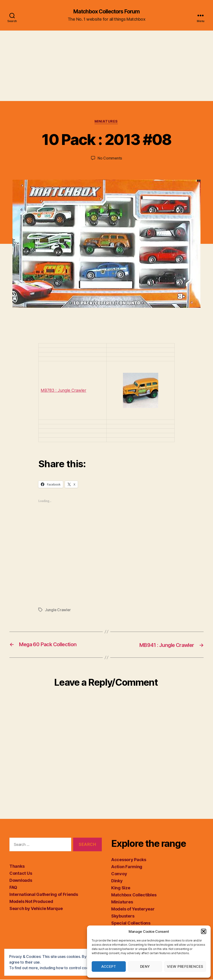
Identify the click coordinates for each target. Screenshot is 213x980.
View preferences (185, 966)
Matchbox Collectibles (134, 895)
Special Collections (131, 924)
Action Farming (127, 867)
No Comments (110, 159)
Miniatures (107, 122)
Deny (145, 966)
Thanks (17, 867)
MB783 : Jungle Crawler (64, 391)
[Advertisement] (106, 66)
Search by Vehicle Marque (36, 909)
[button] (204, 931)
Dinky (117, 881)
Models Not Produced (31, 902)
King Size (121, 888)
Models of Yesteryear (133, 909)
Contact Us (21, 874)
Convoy (119, 874)
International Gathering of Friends (44, 895)
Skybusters (123, 916)
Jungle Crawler (58, 611)
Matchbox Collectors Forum (106, 12)
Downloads (21, 881)
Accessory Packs (129, 860)
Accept (109, 966)
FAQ (13, 888)
